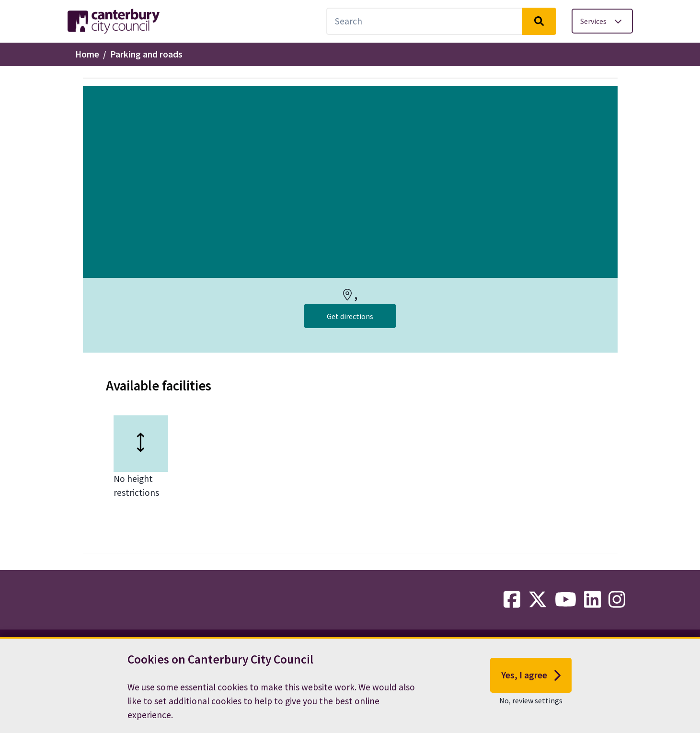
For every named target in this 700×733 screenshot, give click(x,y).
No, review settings (531, 708)
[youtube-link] (566, 600)
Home (87, 54)
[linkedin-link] (592, 600)
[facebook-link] (512, 600)
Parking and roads (146, 54)
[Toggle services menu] (602, 21)
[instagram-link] (617, 600)
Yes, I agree (531, 683)
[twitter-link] (538, 600)
